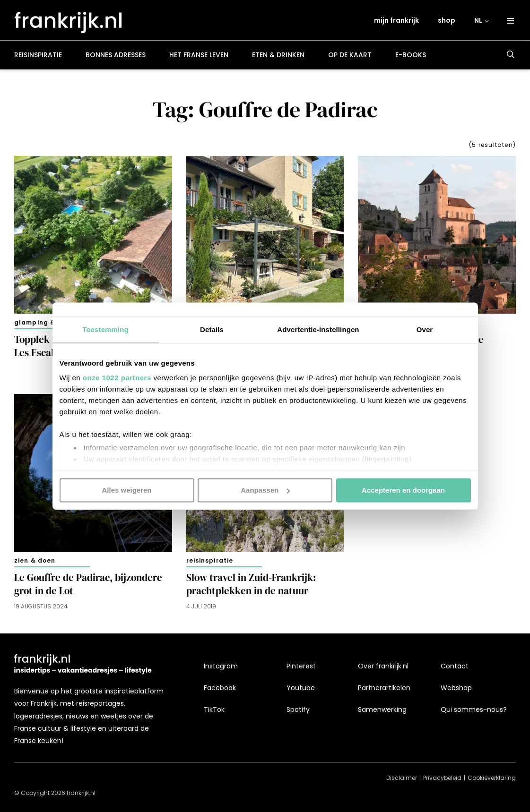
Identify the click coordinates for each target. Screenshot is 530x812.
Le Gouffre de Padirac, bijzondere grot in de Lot (88, 588)
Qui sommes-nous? (474, 709)
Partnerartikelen (384, 688)
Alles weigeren (126, 490)
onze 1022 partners (117, 378)
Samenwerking (382, 709)
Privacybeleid (442, 778)
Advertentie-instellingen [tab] (318, 329)
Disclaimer (402, 778)
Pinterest (301, 666)
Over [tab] (425, 329)
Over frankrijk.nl (383, 666)
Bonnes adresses (116, 59)
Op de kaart (350, 59)
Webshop (456, 688)
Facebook (220, 688)
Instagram (221, 666)
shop (447, 22)
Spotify (298, 709)
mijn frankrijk (397, 22)
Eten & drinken (278, 59)
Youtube (301, 688)
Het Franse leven (199, 59)
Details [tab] (212, 329)
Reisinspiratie (38, 59)
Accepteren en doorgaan (403, 490)
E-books (411, 59)
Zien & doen (35, 564)
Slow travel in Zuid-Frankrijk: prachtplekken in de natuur (251, 588)
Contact (455, 666)
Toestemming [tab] (105, 329)
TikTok (214, 709)
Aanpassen (265, 490)
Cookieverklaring (492, 778)
